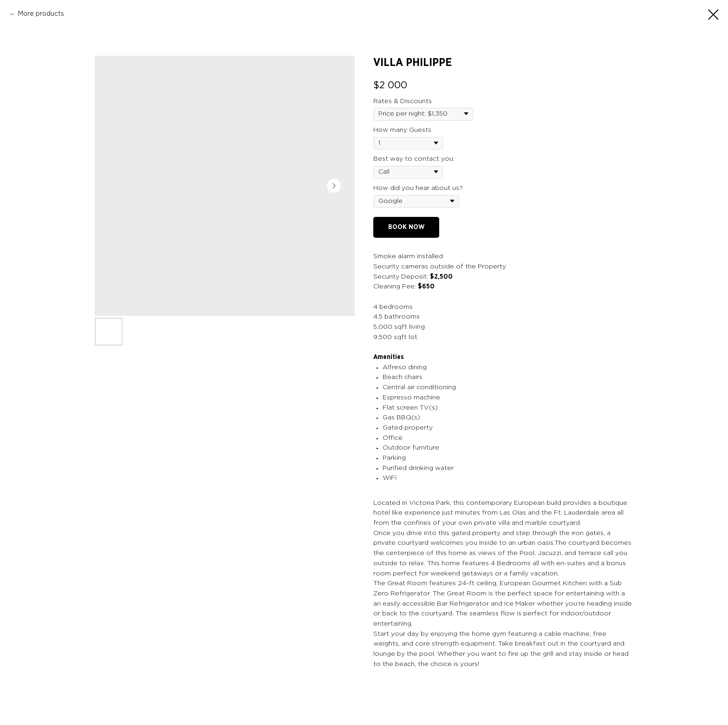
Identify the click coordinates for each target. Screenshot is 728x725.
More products (41, 14)
